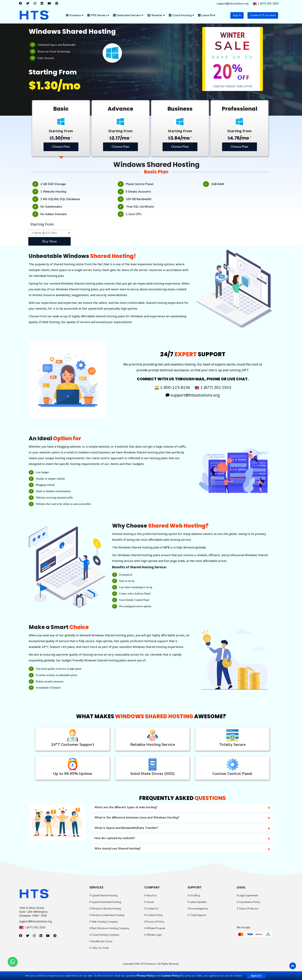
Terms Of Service (247, 909)
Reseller (156, 15)
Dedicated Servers (128, 15)
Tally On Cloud (99, 948)
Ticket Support (197, 915)
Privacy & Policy (154, 922)
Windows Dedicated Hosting (107, 915)
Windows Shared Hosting (105, 909)
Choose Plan (61, 147)
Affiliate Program (155, 928)
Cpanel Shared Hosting (104, 896)
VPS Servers (98, 15)
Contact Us (151, 909)
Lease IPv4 (207, 15)
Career (149, 902)
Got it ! (256, 976)
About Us (151, 896)
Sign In (237, 15)
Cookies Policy (154, 915)
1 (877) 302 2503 (266, 4)
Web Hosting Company (104, 922)
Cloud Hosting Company (104, 935)
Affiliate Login (153, 935)
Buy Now (49, 241)
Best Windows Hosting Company (109, 928)
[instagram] (36, 4)
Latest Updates (197, 902)
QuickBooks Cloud (101, 941)
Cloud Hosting (181, 15)
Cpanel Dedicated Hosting (105, 902)
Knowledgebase (198, 909)
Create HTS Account (263, 15)
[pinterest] (58, 4)
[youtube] (50, 4)
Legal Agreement (247, 896)
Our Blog (194, 896)
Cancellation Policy (248, 902)
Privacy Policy (146, 976)
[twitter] (29, 4)
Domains (75, 15)
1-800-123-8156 (172, 388)
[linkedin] (43, 4)
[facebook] (21, 4)
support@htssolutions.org (233, 4)
